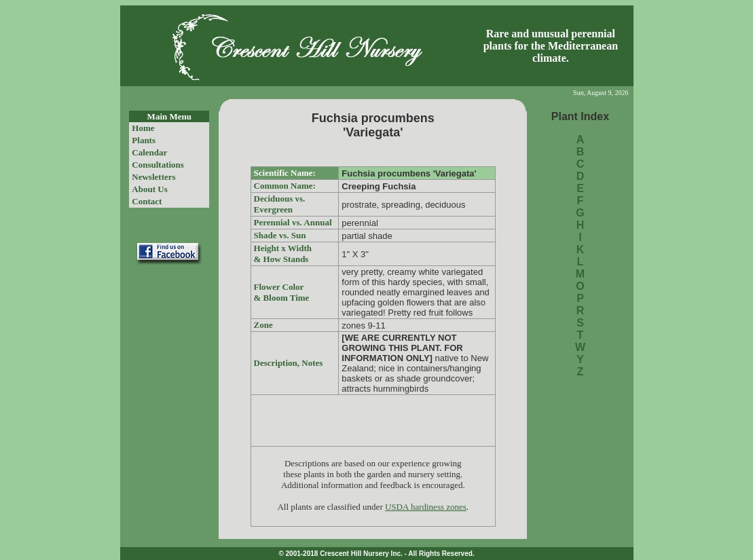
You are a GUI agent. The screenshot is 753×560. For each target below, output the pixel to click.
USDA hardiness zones (426, 507)
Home (143, 128)
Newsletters (153, 177)
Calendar (149, 152)
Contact (147, 201)
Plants (144, 140)
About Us (149, 189)
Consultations (158, 165)
